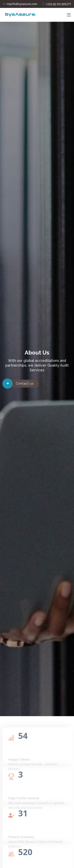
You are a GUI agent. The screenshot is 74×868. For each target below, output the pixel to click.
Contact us (25, 383)
